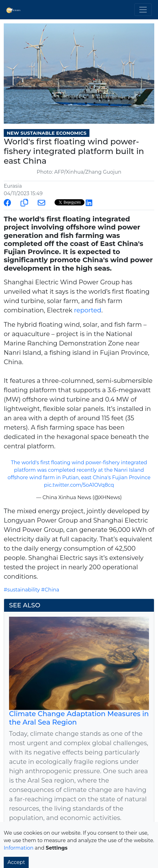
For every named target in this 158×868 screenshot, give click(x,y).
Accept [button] (16, 862)
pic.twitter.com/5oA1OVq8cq (79, 485)
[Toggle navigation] (143, 10)
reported (88, 310)
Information (19, 848)
